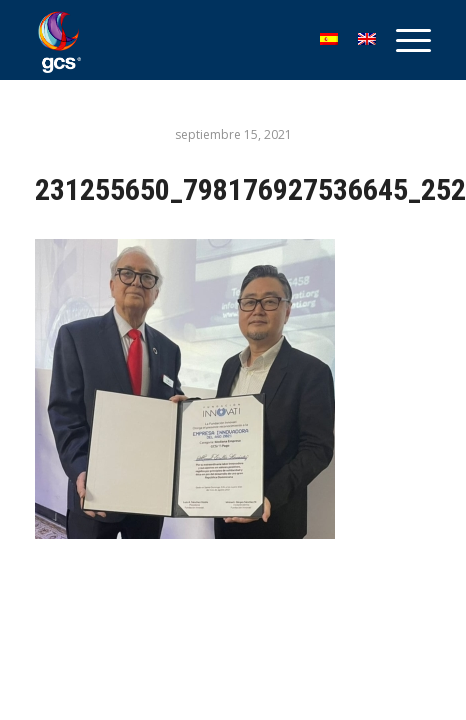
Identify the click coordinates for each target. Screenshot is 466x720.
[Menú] (403, 40)
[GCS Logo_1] (193, 40)
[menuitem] (403, 40)
